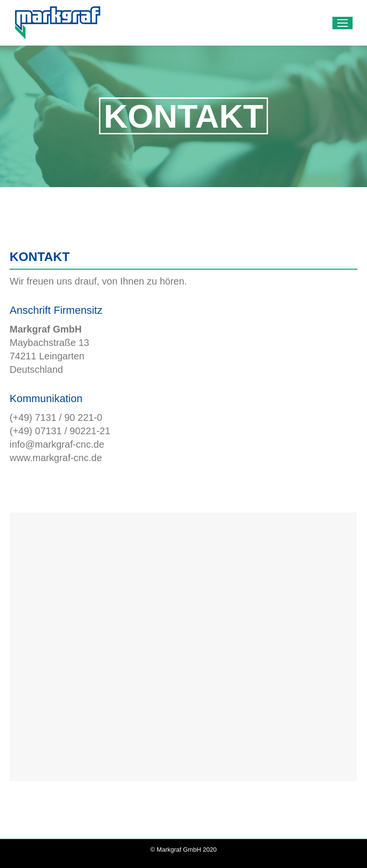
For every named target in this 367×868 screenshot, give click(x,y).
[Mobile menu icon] (343, 23)
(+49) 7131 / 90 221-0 (56, 417)
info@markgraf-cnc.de (57, 444)
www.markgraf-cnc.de (56, 458)
